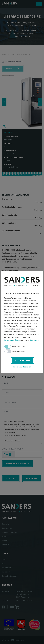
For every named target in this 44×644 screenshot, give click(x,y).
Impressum (34, 340)
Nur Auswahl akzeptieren (22, 367)
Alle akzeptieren (22, 360)
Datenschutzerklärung (12, 340)
